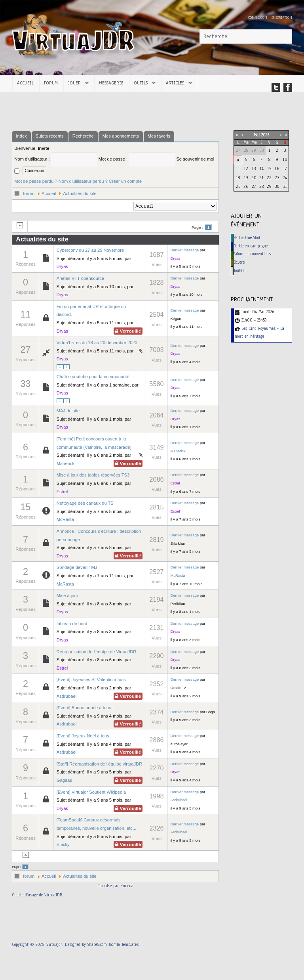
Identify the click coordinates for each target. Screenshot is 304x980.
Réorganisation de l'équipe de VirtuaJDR (97, 652)
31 (285, 186)
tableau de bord (72, 624)
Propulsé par (109, 886)
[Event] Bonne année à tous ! (85, 708)
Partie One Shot (247, 238)
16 (277, 168)
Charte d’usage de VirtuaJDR (37, 895)
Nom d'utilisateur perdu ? (83, 181)
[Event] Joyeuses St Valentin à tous (91, 679)
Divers (239, 262)
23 (277, 178)
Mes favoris (159, 136)
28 (261, 186)
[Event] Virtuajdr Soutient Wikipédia (91, 792)
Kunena (127, 886)
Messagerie (111, 83)
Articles (175, 83)
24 (285, 178)
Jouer (74, 83)
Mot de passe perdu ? (36, 181)
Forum (51, 83)
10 (285, 159)
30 (277, 186)
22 (269, 178)
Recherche (83, 136)
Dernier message (185, 250)
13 (254, 168)
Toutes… (241, 271)
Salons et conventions (252, 254)
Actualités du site (80, 193)
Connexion (258, 17)
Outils (141, 83)
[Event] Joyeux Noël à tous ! (84, 736)
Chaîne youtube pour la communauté (93, 377)
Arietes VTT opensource (80, 278)
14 (262, 168)
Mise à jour (67, 595)
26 (246, 186)
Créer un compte (125, 181)
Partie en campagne (251, 246)
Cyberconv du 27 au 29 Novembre (90, 250)
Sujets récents (50, 136)
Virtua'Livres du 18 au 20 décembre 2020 (97, 343)
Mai (257, 135)
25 (238, 186)
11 (238, 168)
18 (238, 178)
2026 (265, 135)
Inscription (282, 17)
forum (29, 193)
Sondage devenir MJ (77, 567)
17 (285, 168)
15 (269, 168)
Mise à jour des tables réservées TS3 (93, 475)
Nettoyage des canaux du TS (85, 503)
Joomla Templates (123, 945)
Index (21, 136)
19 (246, 178)
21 (261, 178)
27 (254, 186)
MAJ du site (68, 411)
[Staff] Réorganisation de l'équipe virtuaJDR (99, 764)
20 (254, 178)
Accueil (25, 83)
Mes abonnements (121, 136)
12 (246, 168)
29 (269, 186)
